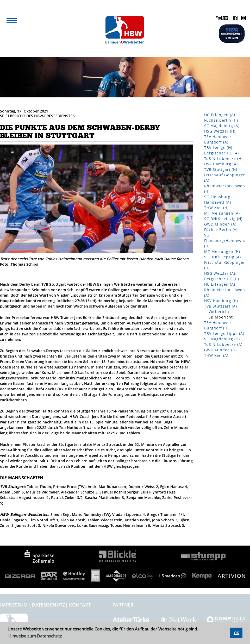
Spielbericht (221, 317)
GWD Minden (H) (220, 350)
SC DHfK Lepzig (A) (223, 257)
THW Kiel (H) (216, 208)
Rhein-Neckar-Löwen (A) (225, 292)
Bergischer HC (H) (222, 279)
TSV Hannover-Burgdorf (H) (219, 325)
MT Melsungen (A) (222, 213)
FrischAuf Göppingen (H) (225, 265)
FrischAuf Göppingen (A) (225, 178)
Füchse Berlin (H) (221, 120)
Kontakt (80, 605)
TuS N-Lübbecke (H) (223, 158)
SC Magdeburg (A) (222, 126)
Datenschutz (48, 605)
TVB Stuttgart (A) (221, 306)
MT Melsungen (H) (222, 251)
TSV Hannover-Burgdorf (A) (219, 139)
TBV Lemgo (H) (218, 148)
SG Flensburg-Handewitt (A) (218, 199)
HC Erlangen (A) (220, 115)
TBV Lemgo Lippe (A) (224, 333)
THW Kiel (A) (216, 355)
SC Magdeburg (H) (222, 339)
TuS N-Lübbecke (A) (223, 344)
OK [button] (236, 633)
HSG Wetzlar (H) (220, 131)
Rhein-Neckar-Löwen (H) (225, 189)
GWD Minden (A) (220, 224)
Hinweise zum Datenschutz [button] (35, 636)
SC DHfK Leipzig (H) (223, 219)
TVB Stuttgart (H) (221, 169)
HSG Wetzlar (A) (220, 273)
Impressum (14, 605)
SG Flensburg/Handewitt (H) (225, 240)
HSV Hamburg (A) (221, 164)
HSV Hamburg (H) (221, 301)
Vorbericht (219, 312)
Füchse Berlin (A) (221, 230)
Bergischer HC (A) (221, 153)
